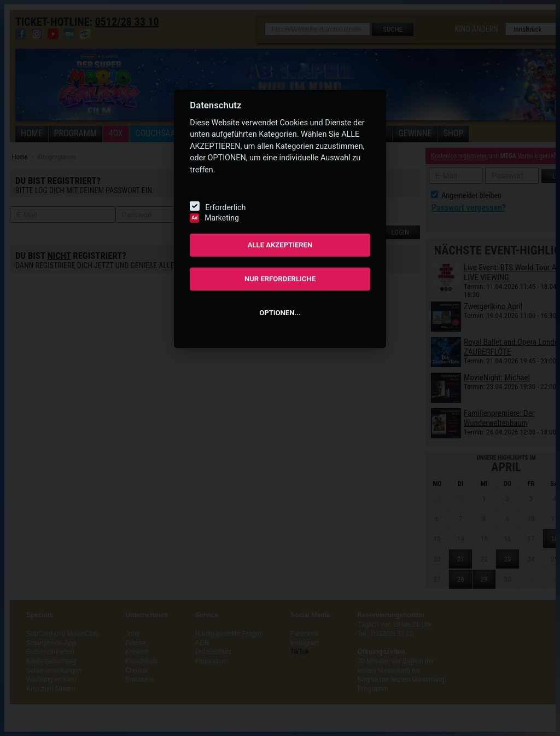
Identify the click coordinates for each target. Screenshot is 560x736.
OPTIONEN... (280, 313)
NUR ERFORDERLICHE (280, 279)
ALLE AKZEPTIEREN (280, 245)
